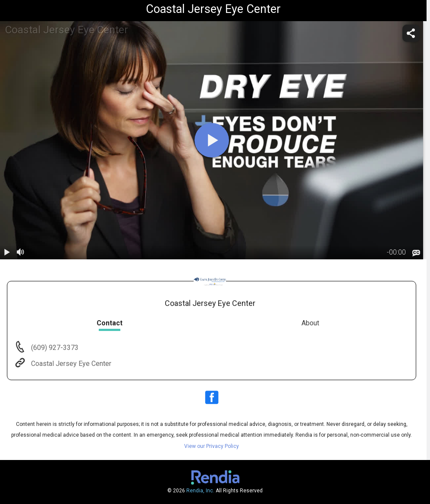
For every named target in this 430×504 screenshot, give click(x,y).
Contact (110, 323)
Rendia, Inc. (200, 491)
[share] (411, 33)
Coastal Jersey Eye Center (70, 364)
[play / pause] (7, 252)
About (310, 323)
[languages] (416, 253)
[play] (212, 140)
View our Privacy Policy (212, 446)
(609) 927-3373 (54, 348)
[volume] (21, 252)
